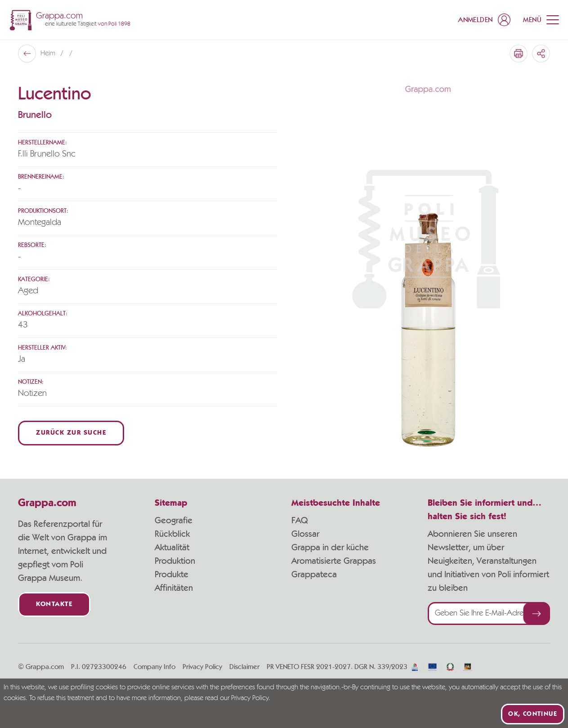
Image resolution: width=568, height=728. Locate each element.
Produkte (172, 575)
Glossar (305, 534)
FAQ (300, 521)
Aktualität (172, 548)
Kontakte (54, 604)
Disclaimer (244, 667)
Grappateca (314, 575)
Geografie (174, 521)
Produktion (175, 561)
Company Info (154, 667)
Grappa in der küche (330, 548)
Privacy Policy (202, 667)
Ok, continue (533, 714)
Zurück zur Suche (71, 433)
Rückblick (172, 534)
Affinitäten (174, 588)
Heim (49, 54)
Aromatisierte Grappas (334, 561)
